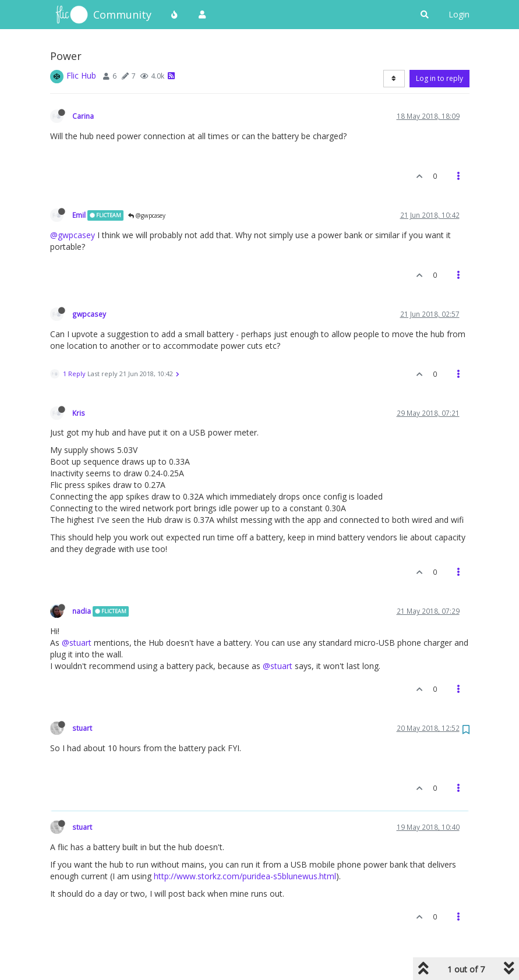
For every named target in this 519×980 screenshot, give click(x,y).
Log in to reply (439, 78)
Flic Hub (81, 75)
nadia (82, 611)
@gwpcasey (147, 215)
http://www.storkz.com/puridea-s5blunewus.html (245, 876)
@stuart (77, 643)
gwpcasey (89, 314)
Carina (83, 116)
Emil (79, 215)
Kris (79, 413)
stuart (82, 728)
